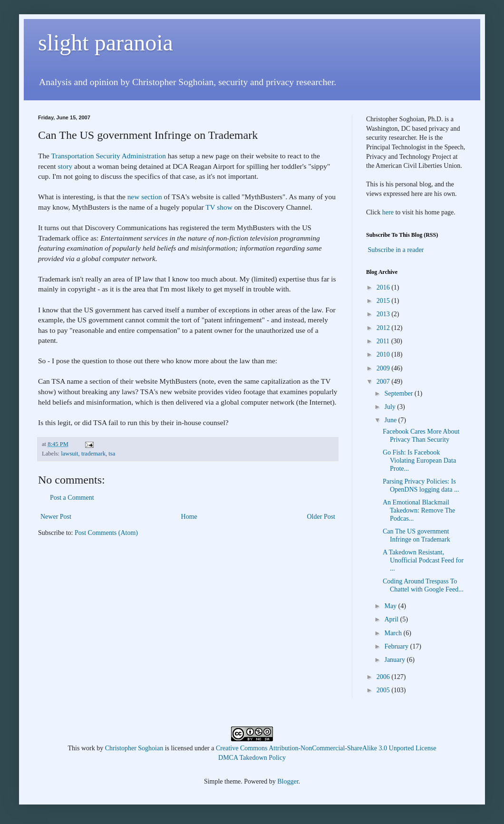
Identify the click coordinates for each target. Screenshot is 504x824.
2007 (384, 382)
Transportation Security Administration (109, 156)
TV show (219, 207)
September (399, 393)
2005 (384, 690)
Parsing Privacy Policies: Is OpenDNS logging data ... (421, 485)
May (391, 606)
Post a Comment (72, 498)
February (397, 646)
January (395, 660)
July (391, 407)
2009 (384, 368)
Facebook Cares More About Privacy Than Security (421, 436)
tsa (112, 454)
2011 (384, 341)
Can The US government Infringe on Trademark (417, 535)
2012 (384, 328)
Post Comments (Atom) (106, 533)
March (394, 633)
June (391, 420)
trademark (93, 454)
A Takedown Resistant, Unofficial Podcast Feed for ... (423, 560)
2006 (384, 677)
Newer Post (56, 517)
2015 (384, 301)
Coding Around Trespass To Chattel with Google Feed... (423, 585)
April (392, 619)
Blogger (288, 781)
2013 (384, 314)
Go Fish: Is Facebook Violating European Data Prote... (419, 460)
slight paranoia (106, 43)
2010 (384, 354)
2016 (384, 287)
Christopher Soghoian (134, 748)
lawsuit (69, 454)
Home (189, 517)
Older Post (321, 517)
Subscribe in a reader (396, 250)
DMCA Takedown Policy (252, 758)
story (65, 166)
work (88, 748)
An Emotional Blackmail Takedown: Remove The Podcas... (419, 510)
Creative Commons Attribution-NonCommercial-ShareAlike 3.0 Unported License (326, 748)
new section (145, 197)
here (388, 212)
